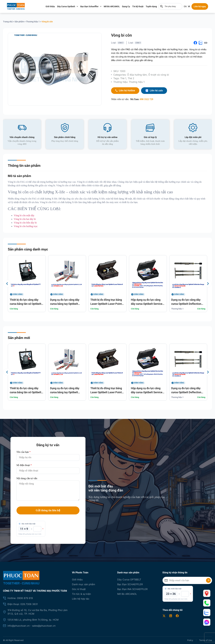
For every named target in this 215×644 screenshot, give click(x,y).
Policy (190, 640)
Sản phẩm (19, 22)
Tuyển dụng (155, 7)
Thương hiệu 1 (33, 22)
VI (193, 7)
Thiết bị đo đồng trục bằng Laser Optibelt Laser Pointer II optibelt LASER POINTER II (107, 304)
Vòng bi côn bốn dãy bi (25, 223)
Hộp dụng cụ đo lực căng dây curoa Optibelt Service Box (147, 304)
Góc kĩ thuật (79, 589)
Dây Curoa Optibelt (72, 7)
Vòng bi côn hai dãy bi (25, 219)
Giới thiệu (54, 7)
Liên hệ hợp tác (81, 599)
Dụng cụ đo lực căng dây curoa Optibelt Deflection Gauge (186, 304)
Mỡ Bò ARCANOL (116, 7)
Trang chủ (8, 22)
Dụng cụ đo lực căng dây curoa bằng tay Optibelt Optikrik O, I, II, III (65, 304)
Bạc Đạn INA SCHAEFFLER (132, 589)
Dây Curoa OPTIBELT (129, 580)
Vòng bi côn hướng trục (26, 226)
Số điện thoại (24, 465)
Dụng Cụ (130, 7)
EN (189, 7)
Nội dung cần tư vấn (27, 478)
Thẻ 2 (131, 78)
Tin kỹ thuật (142, 7)
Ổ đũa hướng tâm (137, 75)
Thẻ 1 (123, 78)
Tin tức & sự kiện (81, 594)
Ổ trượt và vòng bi (159, 75)
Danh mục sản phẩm (84, 584)
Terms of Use (206, 640)
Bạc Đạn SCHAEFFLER (130, 584)
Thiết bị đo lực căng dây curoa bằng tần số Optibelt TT (25, 304)
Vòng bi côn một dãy (24, 215)
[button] (195, 43)
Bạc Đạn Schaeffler (95, 7)
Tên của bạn (24, 452)
